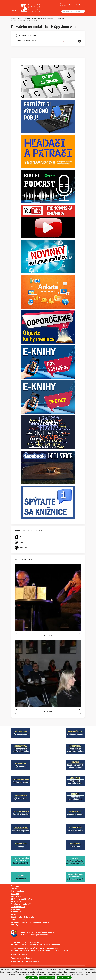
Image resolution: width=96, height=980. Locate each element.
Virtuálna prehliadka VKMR (22, 904)
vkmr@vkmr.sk (23, 954)
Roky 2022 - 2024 (49, 18)
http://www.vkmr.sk (24, 958)
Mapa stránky (63, 4)
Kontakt (14, 914)
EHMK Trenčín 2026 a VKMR (23, 899)
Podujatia (37, 18)
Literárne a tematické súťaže (23, 917)
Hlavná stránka (16, 18)
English (79, 4)
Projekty (15, 925)
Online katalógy (18, 891)
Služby (14, 888)
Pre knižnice (16, 896)
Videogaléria (16, 912)
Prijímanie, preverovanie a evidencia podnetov (30, 922)
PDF (66, 41)
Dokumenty (27, 18)
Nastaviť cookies (64, 978)
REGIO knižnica (17, 901)
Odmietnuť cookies (47, 978)
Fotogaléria (16, 909)
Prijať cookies (32, 978)
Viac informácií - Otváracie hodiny (25, 962)
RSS (71, 4)
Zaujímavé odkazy (19, 920)
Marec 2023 (61, 18)
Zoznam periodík (18, 907)
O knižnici (15, 886)
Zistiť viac (48, 636)
